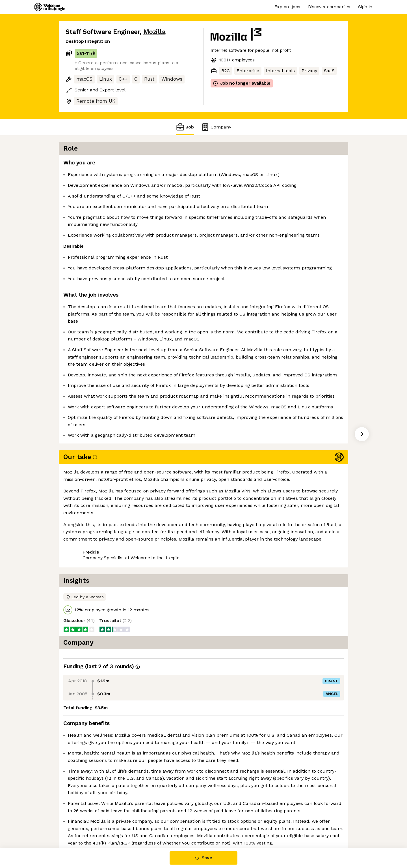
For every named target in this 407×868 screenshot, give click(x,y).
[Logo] (50, 7)
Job (185, 127)
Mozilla (154, 32)
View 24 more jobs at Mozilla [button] (137, 631)
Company (216, 127)
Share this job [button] (81, 631)
